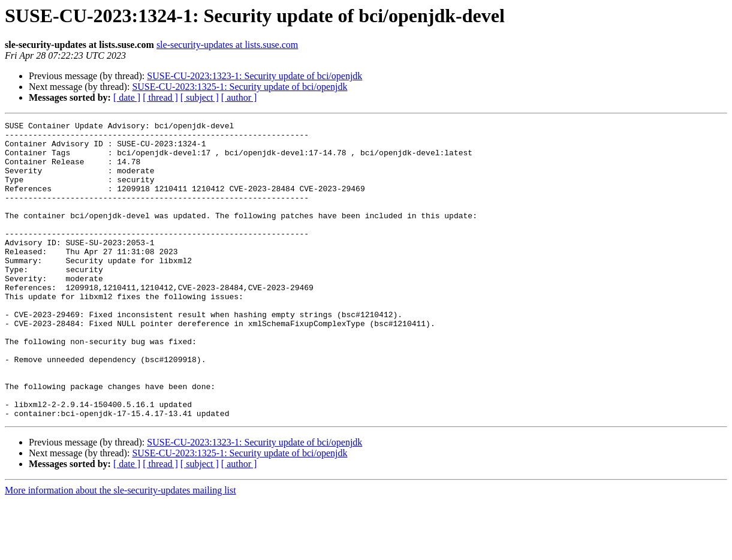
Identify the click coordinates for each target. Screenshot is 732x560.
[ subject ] (200, 97)
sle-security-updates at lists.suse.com (227, 45)
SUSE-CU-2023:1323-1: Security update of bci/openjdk (254, 76)
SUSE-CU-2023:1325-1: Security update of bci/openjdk (240, 87)
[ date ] (127, 97)
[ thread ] (160, 97)
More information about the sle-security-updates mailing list (121, 550)
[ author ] (239, 97)
